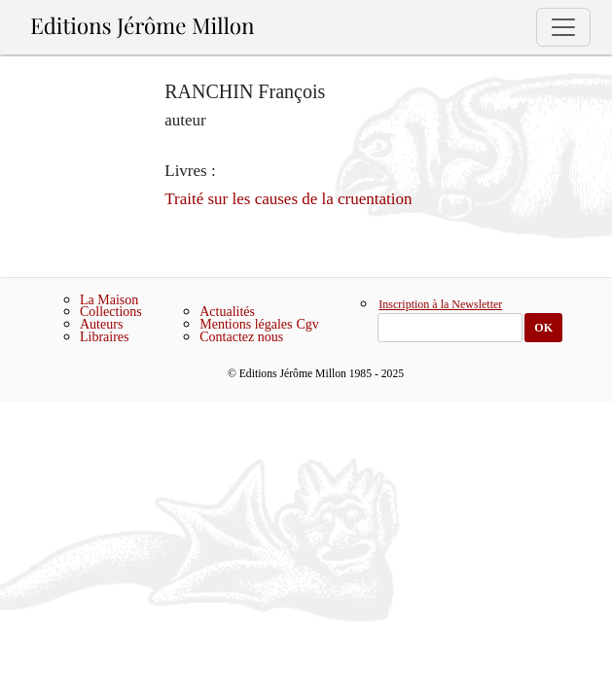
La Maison (109, 300)
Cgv (308, 324)
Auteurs (101, 324)
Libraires (105, 337)
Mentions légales (246, 324)
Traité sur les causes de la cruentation (288, 199)
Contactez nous (241, 337)
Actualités (227, 312)
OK (543, 328)
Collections (111, 312)
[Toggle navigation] (563, 27)
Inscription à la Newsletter (440, 305)
